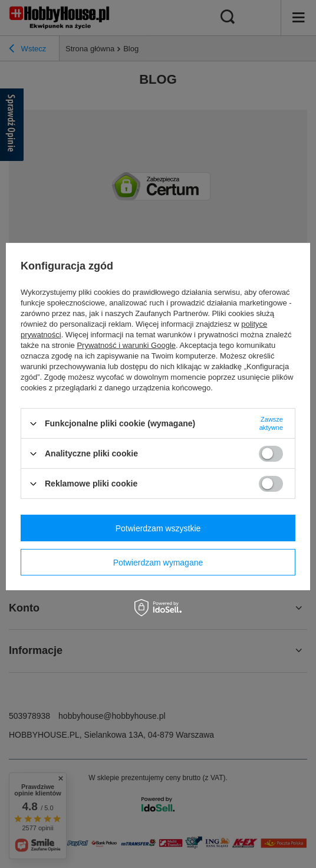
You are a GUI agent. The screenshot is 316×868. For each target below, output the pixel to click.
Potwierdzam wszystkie (158, 528)
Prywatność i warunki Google (126, 345)
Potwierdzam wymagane (158, 562)
